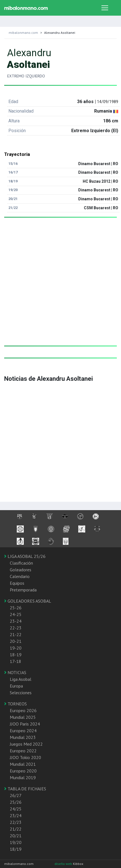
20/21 (16, 836)
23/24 (16, 815)
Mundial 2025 (23, 717)
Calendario (20, 576)
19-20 (16, 648)
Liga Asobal (21, 679)
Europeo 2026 (23, 710)
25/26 (16, 802)
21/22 (16, 829)
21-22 (16, 634)
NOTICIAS (15, 672)
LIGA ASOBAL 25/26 (25, 556)
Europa (16, 686)
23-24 (16, 621)
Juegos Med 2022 (26, 744)
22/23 (16, 822)
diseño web (64, 864)
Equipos (17, 583)
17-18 (16, 661)
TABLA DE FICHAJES (25, 789)
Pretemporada (23, 590)
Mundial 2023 (23, 737)
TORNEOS (16, 704)
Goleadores (21, 570)
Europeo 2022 (23, 751)
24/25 (16, 809)
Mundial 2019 (23, 777)
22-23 (16, 628)
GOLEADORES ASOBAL (28, 601)
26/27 (16, 795)
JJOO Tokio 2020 (25, 757)
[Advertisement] (58, 287)
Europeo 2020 (23, 771)
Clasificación (21, 563)
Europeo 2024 (23, 731)
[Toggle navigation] (105, 8)
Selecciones (21, 693)
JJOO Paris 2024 (25, 724)
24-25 (16, 614)
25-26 (16, 608)
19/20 (16, 842)
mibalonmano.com (23, 33)
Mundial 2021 (23, 764)
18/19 (16, 849)
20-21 (16, 641)
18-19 (16, 655)
